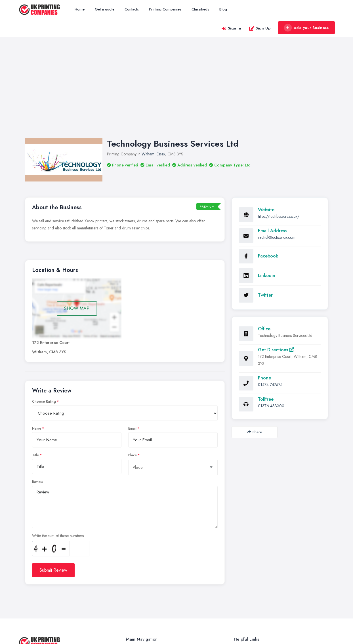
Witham (148, 69)
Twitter (265, 210)
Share (255, 347)
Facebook (268, 171)
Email (132, 343)
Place (133, 370)
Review (38, 397)
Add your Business (306, 28)
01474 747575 (270, 299)
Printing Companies (165, 9)
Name (37, 343)
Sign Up (260, 28)
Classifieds (200, 9)
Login (238, 573)
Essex (161, 69)
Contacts (132, 9)
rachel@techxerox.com (277, 152)
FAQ (238, 583)
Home (80, 9)
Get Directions (276, 265)
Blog (223, 9)
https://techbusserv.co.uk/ (279, 131)
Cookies (240, 592)
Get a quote (105, 9)
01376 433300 (271, 321)
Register (240, 564)
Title (35, 370)
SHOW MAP (77, 223)
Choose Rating (44, 316)
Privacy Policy (245, 611)
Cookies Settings (247, 601)
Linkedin (267, 190)
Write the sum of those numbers (58, 451)
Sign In (231, 28)
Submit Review (53, 485)
